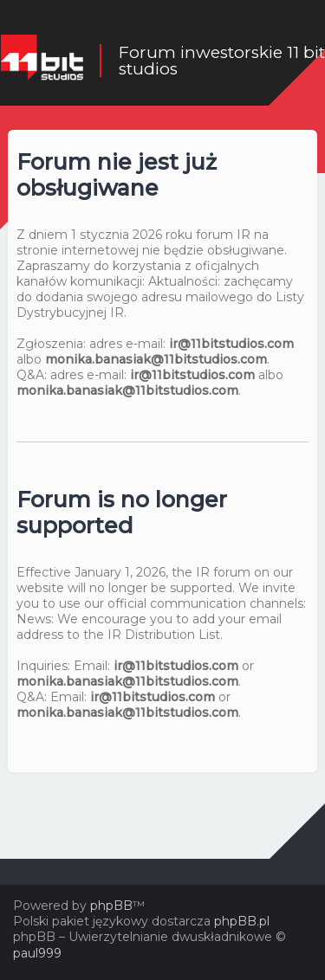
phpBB (111, 906)
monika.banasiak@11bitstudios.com (156, 359)
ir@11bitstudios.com (231, 344)
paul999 (37, 953)
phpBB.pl (242, 921)
